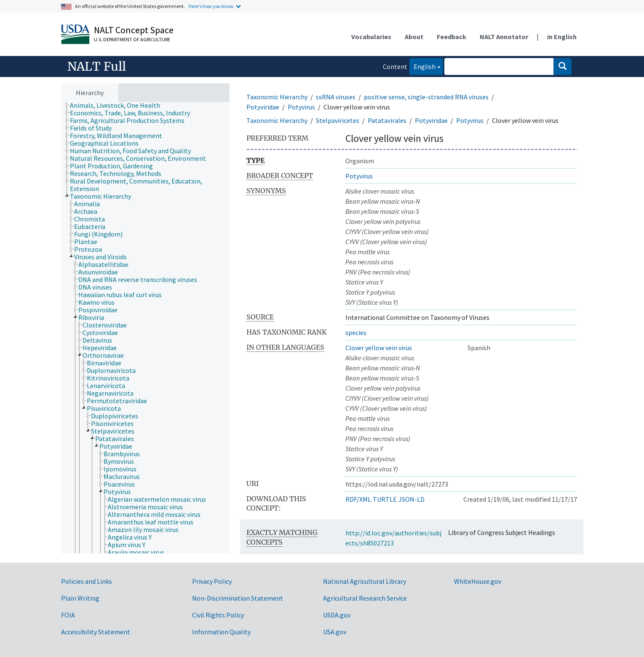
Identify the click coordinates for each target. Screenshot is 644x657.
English (422, 66)
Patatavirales (387, 120)
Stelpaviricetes (338, 120)
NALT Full (97, 66)
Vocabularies (371, 37)
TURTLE (385, 499)
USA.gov (335, 632)
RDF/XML (358, 499)
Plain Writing (80, 598)
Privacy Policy (212, 581)
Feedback (452, 37)
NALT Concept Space (134, 30)
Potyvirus (301, 107)
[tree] (145, 328)
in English (562, 37)
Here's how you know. (211, 6)
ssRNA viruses (336, 97)
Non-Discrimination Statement (238, 598)
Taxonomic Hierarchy (277, 97)
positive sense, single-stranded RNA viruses (426, 97)
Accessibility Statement (96, 632)
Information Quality (221, 632)
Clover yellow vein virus (379, 348)
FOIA (68, 615)
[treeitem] (119, 105)
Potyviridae (263, 107)
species (356, 332)
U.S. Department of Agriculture (132, 39)
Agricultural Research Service (365, 598)
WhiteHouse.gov (478, 581)
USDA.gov (337, 615)
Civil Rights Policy (218, 615)
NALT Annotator (504, 37)
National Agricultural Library (365, 581)
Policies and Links (87, 581)
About (414, 37)
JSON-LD (412, 499)
